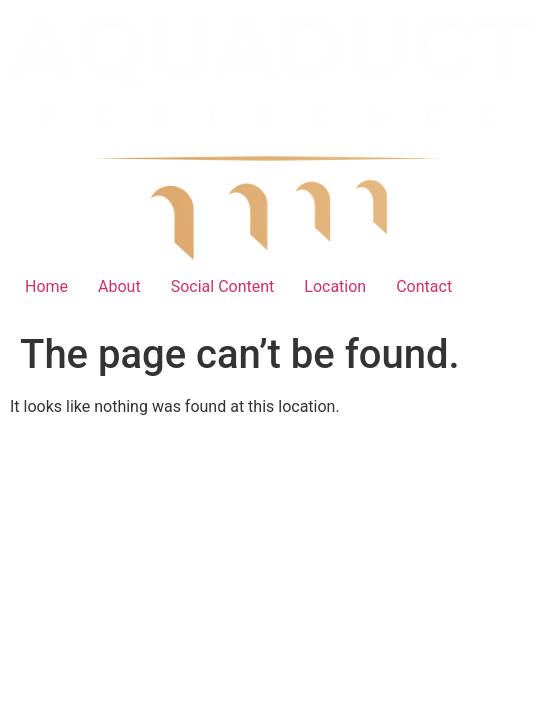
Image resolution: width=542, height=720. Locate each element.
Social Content (223, 286)
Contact (424, 286)
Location (335, 286)
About (119, 286)
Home (46, 286)
